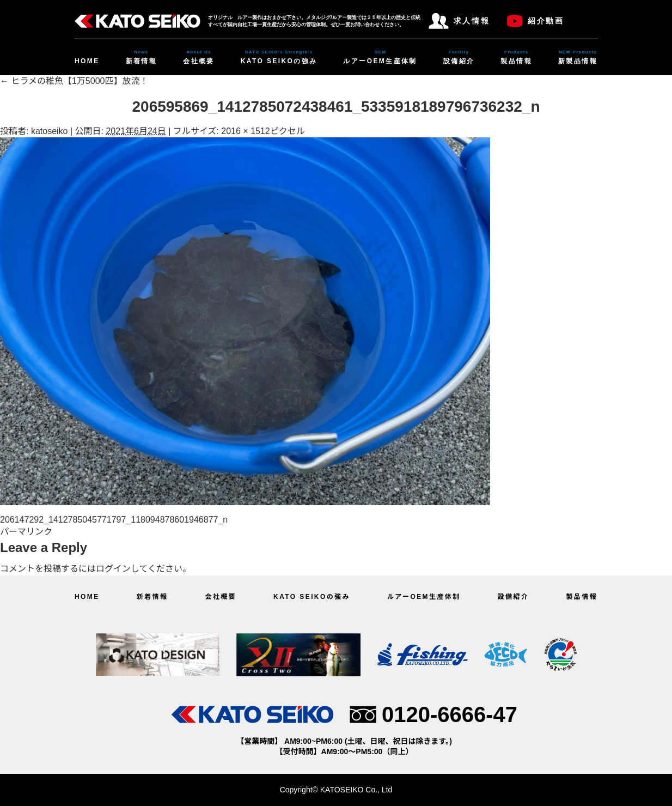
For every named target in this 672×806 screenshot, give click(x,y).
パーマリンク (26, 532)
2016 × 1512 (245, 131)
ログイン (113, 569)
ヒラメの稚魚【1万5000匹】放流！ (74, 81)
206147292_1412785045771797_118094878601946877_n (114, 520)
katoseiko (50, 131)
